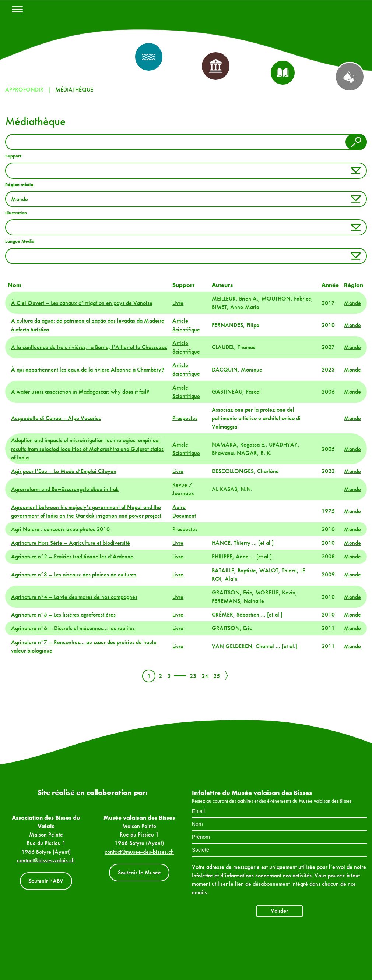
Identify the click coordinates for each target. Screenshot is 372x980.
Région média (19, 185)
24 (205, 676)
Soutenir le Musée (139, 872)
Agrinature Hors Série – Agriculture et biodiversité (71, 543)
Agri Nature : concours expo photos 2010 (60, 529)
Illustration (16, 213)
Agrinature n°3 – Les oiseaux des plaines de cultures (74, 574)
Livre (178, 303)
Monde (352, 303)
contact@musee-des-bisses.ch (139, 852)
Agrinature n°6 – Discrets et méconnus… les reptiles (73, 628)
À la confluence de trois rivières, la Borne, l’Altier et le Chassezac (89, 347)
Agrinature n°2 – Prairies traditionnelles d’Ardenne (72, 556)
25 (217, 676)
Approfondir (24, 90)
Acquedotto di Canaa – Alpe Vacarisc (56, 418)
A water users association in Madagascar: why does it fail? (80, 392)
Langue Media (20, 241)
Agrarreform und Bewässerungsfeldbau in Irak (65, 489)
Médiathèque (74, 90)
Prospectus (185, 418)
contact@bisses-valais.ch (46, 860)
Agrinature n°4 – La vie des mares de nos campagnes (74, 597)
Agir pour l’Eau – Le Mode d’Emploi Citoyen (64, 471)
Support (13, 156)
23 (193, 676)
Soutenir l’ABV (46, 881)
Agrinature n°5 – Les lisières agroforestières (63, 615)
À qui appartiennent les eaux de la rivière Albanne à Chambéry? (87, 370)
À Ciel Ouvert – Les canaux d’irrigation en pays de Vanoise (82, 303)
